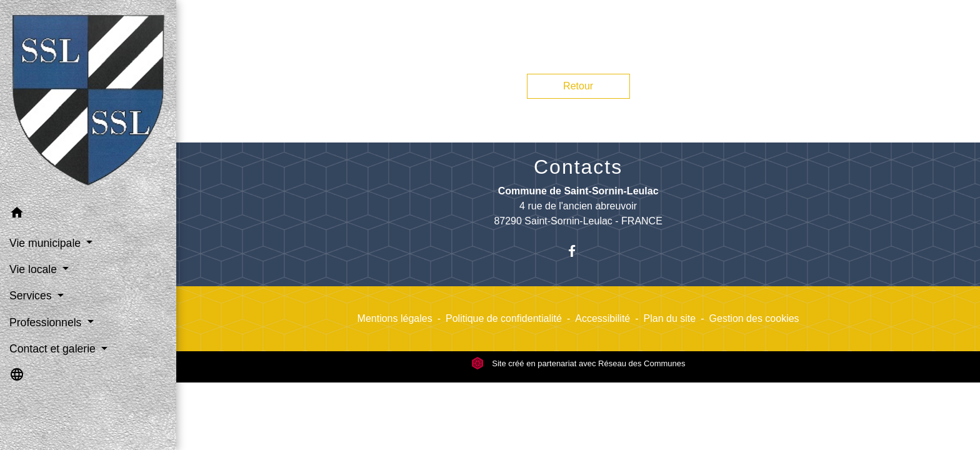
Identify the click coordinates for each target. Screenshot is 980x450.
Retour (578, 86)
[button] (88, 215)
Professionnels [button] (47, 322)
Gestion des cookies (754, 318)
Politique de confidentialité (504, 318)
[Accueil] (88, 100)
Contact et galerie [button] (54, 349)
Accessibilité (602, 318)
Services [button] (32, 296)
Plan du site (670, 318)
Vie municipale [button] (47, 243)
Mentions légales (395, 318)
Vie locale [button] (35, 269)
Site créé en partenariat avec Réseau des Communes (578, 363)
